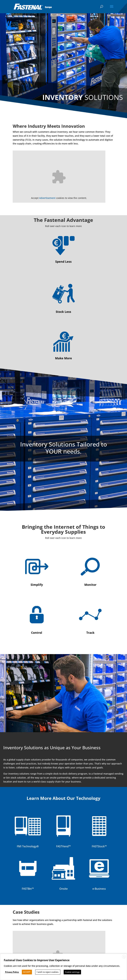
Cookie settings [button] (72, 972)
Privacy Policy (12, 972)
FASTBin (27, 889)
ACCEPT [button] (27, 972)
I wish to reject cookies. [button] (48, 972)
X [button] (124, 957)
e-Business (99, 889)
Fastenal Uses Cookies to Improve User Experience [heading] (37, 960)
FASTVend (62, 846)
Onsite (63, 889)
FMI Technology (27, 846)
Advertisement (47, 198)
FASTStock (98, 846)
